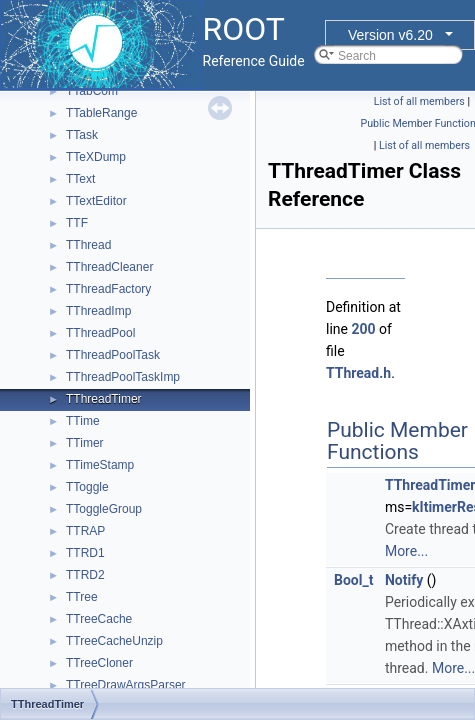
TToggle (87, 487)
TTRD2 (85, 575)
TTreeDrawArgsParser (126, 685)
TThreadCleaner (109, 267)
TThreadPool (100, 333)
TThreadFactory (108, 289)
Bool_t (353, 580)
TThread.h (358, 373)
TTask (82, 135)
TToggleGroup (104, 509)
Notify (404, 580)
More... (406, 551)
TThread (88, 245)
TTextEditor (96, 201)
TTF (77, 223)
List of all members (419, 101)
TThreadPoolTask (113, 355)
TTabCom (92, 91)
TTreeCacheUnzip (114, 641)
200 (363, 329)
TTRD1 (85, 553)
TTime (83, 421)
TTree (82, 597)
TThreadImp (98, 311)
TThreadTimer (104, 399)
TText (80, 179)
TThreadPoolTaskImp (123, 377)
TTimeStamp (100, 465)
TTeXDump (96, 157)
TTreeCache (99, 619)
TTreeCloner (99, 663)
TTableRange (101, 113)
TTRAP (85, 531)
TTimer (85, 443)
